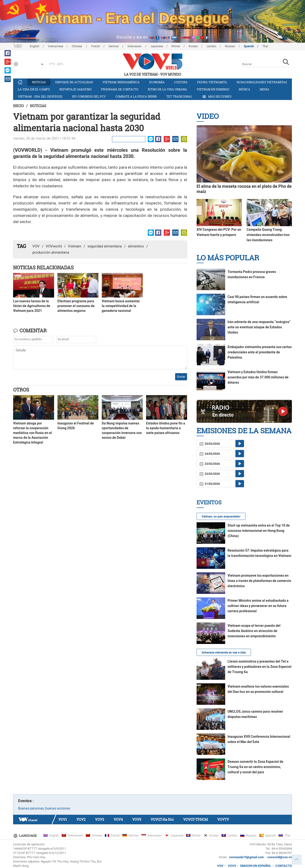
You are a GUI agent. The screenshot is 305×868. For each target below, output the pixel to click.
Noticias (39, 82)
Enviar (181, 377)
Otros (21, 390)
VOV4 (118, 819)
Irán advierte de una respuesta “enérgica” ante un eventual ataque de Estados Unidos (259, 327)
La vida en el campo (34, 89)
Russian (230, 46)
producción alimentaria (51, 252)
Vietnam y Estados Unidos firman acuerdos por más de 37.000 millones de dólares (258, 377)
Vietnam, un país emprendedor (221, 517)
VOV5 (137, 819)
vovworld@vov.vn (280, 857)
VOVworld (54, 246)
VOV (36, 246)
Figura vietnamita (212, 82)
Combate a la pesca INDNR (136, 96)
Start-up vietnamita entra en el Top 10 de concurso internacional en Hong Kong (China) (259, 531)
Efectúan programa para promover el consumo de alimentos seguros (76, 306)
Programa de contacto (120, 89)
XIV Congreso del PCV (89, 96)
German (114, 46)
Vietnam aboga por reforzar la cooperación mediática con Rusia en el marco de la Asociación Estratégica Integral (33, 433)
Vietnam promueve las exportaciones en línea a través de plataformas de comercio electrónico (259, 581)
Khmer (176, 46)
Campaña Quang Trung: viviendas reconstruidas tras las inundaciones (268, 235)
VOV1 (63, 819)
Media (264, 89)
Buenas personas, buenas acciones (44, 808)
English (35, 46)
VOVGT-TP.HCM (196, 819)
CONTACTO (284, 866)
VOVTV (223, 819)
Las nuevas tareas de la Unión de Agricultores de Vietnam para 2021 (32, 306)
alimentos (136, 246)
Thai (265, 46)
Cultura (181, 82)
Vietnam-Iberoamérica (121, 82)
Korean (193, 46)
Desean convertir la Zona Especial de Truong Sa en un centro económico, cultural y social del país (255, 767)
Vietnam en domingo (213, 89)
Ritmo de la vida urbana (167, 89)
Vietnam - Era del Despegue (40, 96)
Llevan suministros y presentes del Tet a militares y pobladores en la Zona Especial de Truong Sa (259, 667)
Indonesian (135, 46)
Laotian (211, 46)
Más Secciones (217, 97)
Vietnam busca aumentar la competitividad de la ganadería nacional (121, 306)
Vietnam (75, 246)
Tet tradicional (179, 96)
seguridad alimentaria (105, 246)
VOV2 (81, 819)
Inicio (18, 106)
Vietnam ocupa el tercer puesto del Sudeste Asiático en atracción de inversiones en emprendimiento (254, 631)
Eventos (209, 502)
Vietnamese (56, 46)
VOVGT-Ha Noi (162, 819)
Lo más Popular (228, 258)
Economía (157, 82)
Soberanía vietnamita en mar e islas (224, 653)
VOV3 (100, 819)
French (96, 46)
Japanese (157, 46)
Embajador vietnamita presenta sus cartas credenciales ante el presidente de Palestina (260, 352)
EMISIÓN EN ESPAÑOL (256, 866)
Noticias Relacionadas (43, 267)
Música (244, 89)
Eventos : (26, 801)
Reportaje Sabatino (75, 89)
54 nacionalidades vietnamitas (262, 82)
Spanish (249, 46)
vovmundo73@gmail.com (246, 857)
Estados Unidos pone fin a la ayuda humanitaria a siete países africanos (166, 428)
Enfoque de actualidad (74, 82)
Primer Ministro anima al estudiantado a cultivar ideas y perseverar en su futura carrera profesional (258, 606)
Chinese (77, 46)
